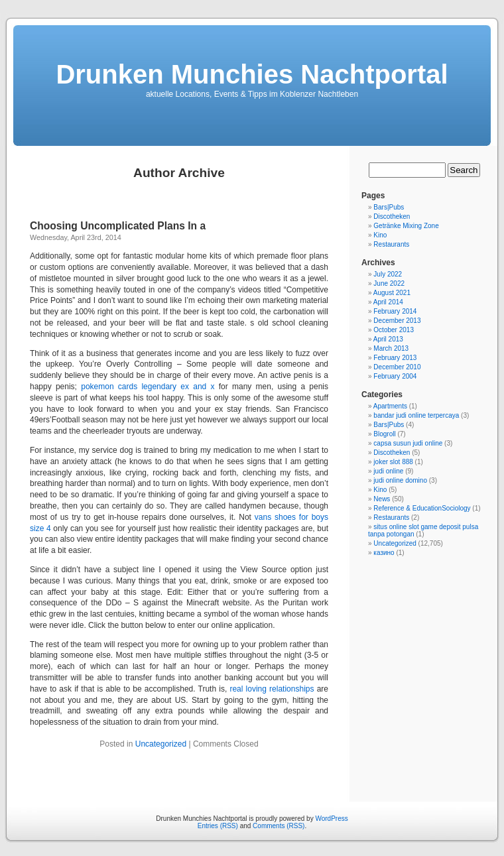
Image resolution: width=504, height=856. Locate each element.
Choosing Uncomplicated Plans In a (118, 226)
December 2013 (397, 321)
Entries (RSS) (218, 826)
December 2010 (397, 367)
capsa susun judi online (408, 443)
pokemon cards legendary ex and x (148, 387)
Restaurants (391, 244)
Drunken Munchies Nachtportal (252, 74)
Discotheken (392, 216)
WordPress (331, 819)
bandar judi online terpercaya (416, 415)
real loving (248, 689)
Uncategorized (161, 744)
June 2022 (389, 283)
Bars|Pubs (389, 207)
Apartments (390, 406)
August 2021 (392, 293)
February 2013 (395, 358)
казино (384, 553)
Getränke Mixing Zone (406, 226)
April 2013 (388, 339)
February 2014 (395, 311)
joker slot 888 (393, 462)
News (382, 499)
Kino (380, 235)
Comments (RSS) (279, 826)
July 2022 (388, 274)
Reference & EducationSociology (422, 508)
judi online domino (400, 480)
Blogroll (384, 434)
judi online (388, 471)
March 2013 (391, 348)
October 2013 (394, 330)
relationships (291, 689)
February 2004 (395, 376)
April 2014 (388, 302)
